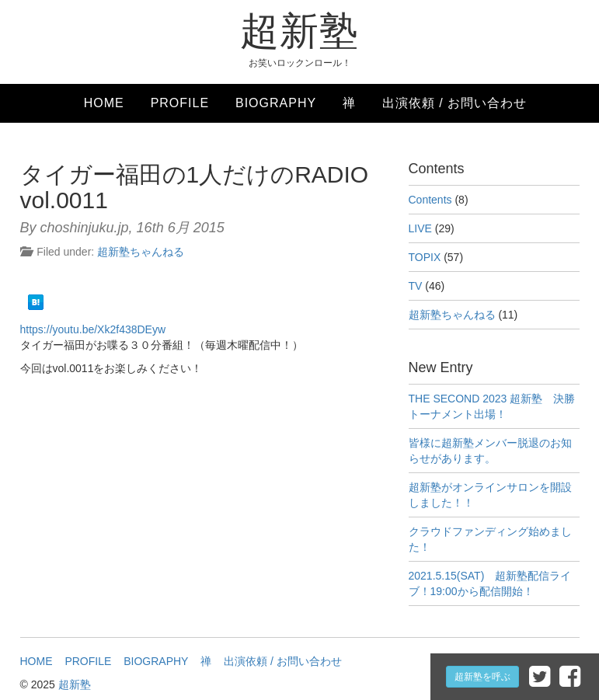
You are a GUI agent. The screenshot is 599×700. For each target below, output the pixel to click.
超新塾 (299, 31)
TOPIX (425, 257)
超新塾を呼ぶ (482, 677)
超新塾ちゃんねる (141, 252)
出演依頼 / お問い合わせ (454, 103)
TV (416, 286)
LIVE (420, 228)
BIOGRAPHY (276, 103)
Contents (430, 200)
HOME (104, 103)
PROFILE (180, 103)
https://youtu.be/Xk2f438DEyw (93, 329)
